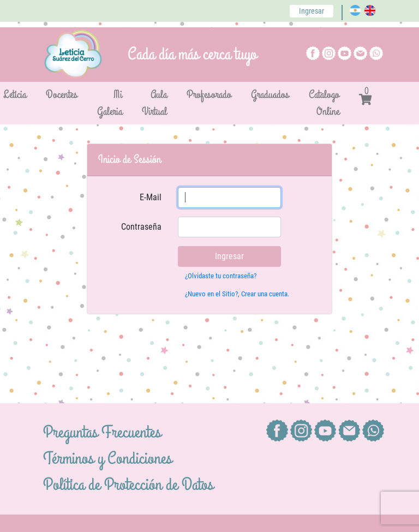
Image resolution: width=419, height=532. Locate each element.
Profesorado (209, 95)
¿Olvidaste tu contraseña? (221, 276)
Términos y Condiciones (107, 459)
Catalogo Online (324, 103)
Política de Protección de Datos (128, 485)
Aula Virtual (154, 103)
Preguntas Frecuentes (102, 432)
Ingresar (312, 11)
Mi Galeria (110, 103)
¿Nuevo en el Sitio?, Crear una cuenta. (237, 294)
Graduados (270, 95)
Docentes (62, 95)
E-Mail (151, 197)
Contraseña (141, 227)
